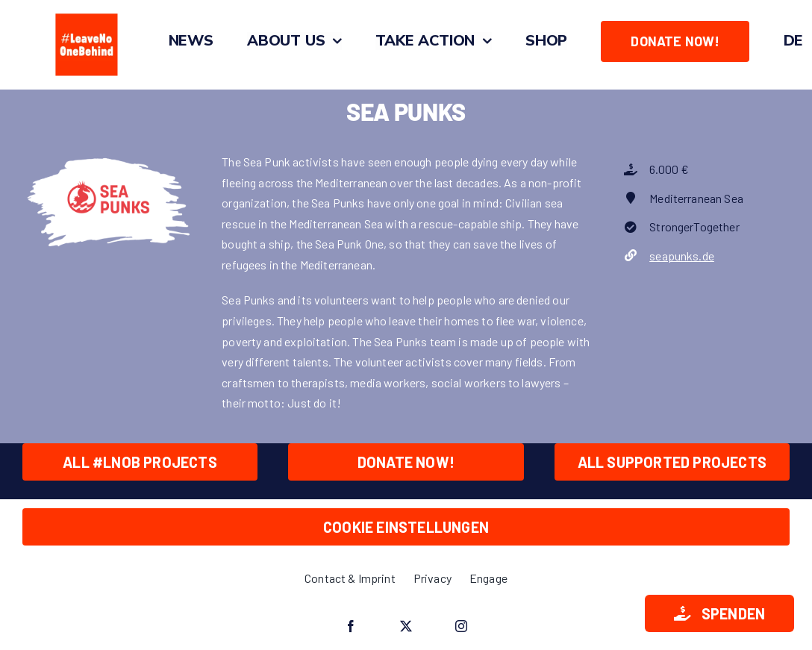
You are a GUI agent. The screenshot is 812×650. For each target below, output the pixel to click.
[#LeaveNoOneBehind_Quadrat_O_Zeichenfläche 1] (87, 13)
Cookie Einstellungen (406, 527)
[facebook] (351, 626)
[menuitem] (794, 41)
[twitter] (406, 626)
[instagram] (461, 626)
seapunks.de (682, 256)
